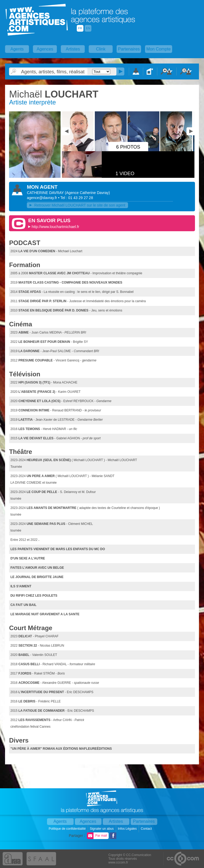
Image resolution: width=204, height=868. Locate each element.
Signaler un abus (102, 829)
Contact (147, 829)
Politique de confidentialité (68, 829)
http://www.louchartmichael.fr (55, 227)
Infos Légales (128, 829)
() (87, 193)
